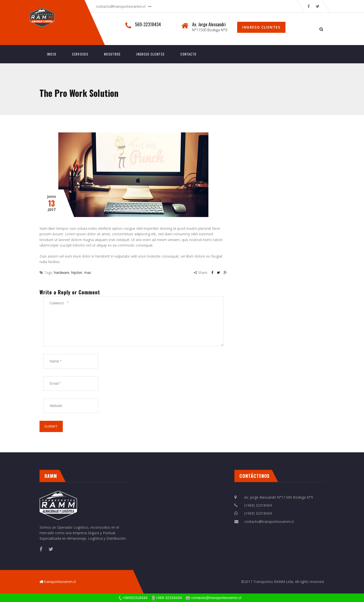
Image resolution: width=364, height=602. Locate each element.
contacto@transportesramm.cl (121, 6)
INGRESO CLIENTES (150, 54)
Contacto (188, 54)
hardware (62, 272)
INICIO (52, 54)
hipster (77, 272)
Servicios (80, 54)
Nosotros (112, 54)
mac (88, 272)
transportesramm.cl (60, 582)
